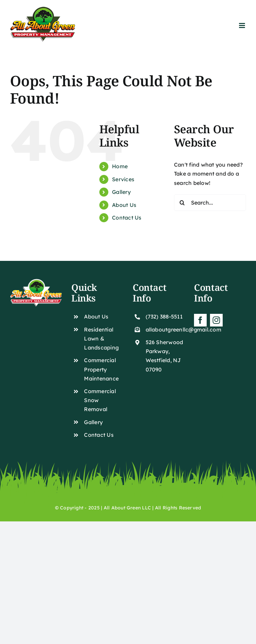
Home (120, 166)
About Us (124, 205)
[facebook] (200, 320)
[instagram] (216, 320)
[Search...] (210, 203)
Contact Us (127, 218)
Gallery (121, 192)
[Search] (182, 203)
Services (123, 179)
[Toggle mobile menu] (242, 25)
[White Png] (36, 282)
